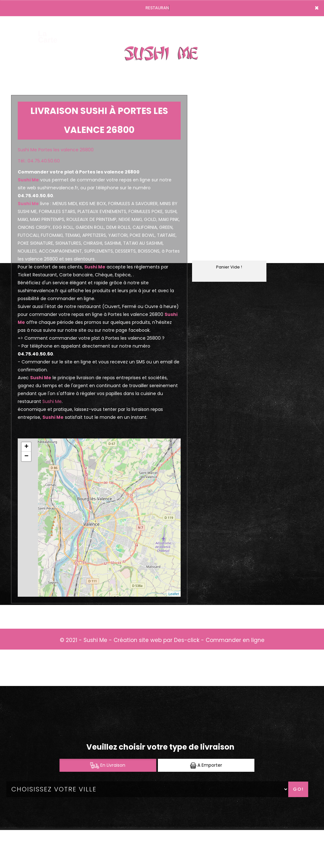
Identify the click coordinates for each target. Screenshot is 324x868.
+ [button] (26, 447)
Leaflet (174, 594)
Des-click (187, 640)
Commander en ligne (235, 640)
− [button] (26, 456)
